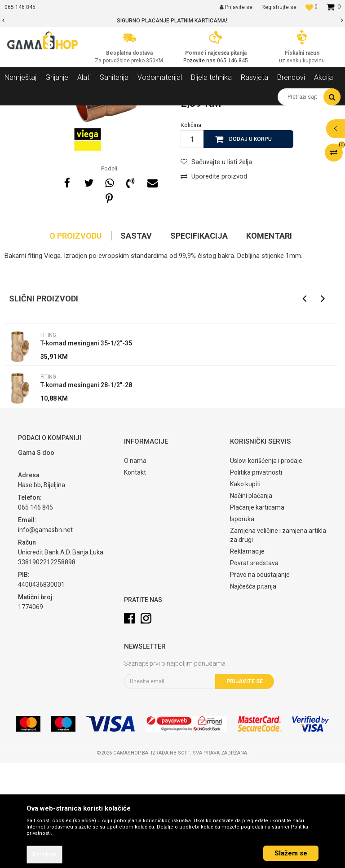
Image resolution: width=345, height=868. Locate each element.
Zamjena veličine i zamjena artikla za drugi (278, 641)
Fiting (154, 112)
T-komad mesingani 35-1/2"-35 (86, 449)
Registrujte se (279, 7)
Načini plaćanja (251, 601)
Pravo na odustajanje (260, 680)
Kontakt (135, 578)
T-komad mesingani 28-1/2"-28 (86, 490)
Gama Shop (19, 112)
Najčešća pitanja (253, 692)
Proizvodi (53, 112)
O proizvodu (76, 341)
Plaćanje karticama (257, 613)
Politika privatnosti (256, 578)
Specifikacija (199, 341)
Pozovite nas (200, 61)
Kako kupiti (245, 589)
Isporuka (242, 624)
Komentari (269, 341)
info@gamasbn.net (45, 635)
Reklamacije (247, 657)
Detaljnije (44, 855)
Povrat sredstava (254, 668)
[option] (172, 21)
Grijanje (83, 112)
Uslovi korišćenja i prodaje (266, 566)
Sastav (136, 341)
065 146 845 (232, 61)
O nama (135, 566)
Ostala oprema (120, 112)
